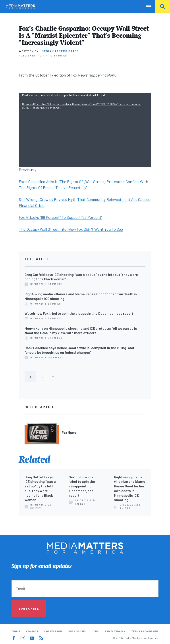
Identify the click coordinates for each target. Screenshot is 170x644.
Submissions (77, 631)
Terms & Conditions (145, 631)
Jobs (95, 631)
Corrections (53, 631)
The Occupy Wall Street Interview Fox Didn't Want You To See (71, 229)
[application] (85, 130)
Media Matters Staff (60, 51)
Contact (32, 631)
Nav (146, 7)
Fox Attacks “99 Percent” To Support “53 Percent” (61, 217)
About (16, 631)
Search (163, 7)
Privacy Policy (115, 631)
